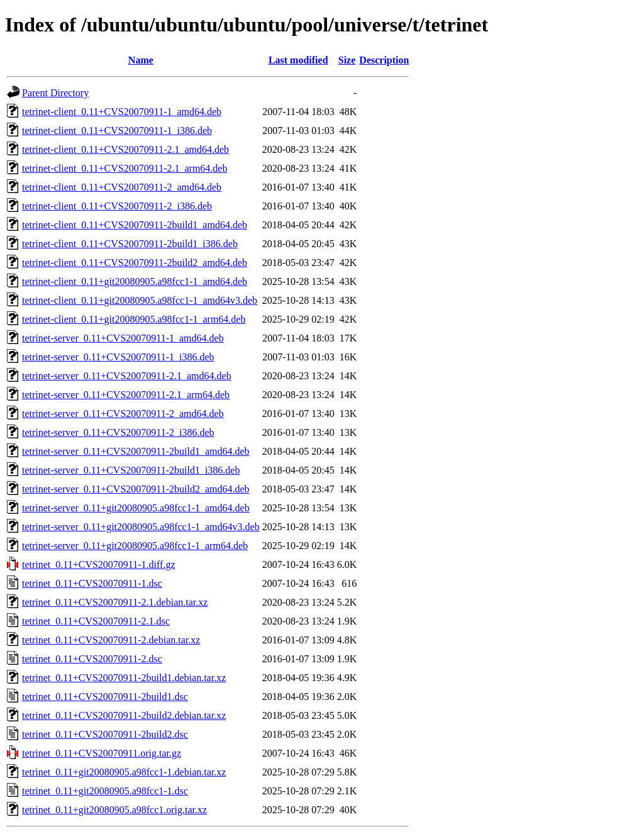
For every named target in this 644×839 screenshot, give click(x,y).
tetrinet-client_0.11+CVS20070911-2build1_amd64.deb (135, 225)
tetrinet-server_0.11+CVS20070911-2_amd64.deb (123, 414)
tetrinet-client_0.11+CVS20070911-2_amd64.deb (122, 187)
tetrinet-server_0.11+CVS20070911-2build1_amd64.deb (136, 451)
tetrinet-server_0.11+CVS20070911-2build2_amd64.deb (136, 489)
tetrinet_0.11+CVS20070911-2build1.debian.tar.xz (124, 678)
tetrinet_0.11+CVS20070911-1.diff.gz (99, 564)
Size (347, 60)
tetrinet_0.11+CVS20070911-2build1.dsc (105, 697)
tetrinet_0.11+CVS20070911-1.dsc (92, 583)
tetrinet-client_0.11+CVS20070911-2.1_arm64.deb (125, 168)
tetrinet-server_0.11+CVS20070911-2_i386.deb (118, 432)
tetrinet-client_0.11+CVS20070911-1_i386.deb (117, 131)
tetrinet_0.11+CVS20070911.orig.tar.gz (102, 753)
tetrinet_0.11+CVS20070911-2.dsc (92, 659)
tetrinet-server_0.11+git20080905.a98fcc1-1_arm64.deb (135, 546)
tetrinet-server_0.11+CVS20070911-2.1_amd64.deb (127, 376)
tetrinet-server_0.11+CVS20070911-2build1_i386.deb (131, 470)
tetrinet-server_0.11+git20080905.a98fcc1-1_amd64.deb (136, 508)
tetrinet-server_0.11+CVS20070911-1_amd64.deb (123, 338)
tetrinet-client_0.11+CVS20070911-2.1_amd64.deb (125, 149)
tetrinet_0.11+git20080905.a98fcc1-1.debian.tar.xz (124, 772)
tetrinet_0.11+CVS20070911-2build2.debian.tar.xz (124, 715)
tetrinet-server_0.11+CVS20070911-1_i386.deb (118, 357)
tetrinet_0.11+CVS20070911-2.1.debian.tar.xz (115, 602)
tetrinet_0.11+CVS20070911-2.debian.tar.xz (111, 640)
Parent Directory (55, 93)
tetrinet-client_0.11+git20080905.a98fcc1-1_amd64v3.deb (140, 300)
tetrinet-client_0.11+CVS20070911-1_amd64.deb (122, 112)
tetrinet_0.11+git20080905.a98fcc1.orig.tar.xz (114, 810)
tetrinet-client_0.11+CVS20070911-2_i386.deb (117, 206)
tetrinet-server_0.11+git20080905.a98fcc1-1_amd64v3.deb (141, 527)
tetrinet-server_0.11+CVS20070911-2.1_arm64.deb (126, 395)
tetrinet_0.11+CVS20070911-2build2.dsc (105, 734)
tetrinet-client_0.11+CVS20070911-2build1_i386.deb (130, 244)
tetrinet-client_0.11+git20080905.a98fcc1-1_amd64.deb (135, 281)
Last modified (298, 60)
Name (141, 60)
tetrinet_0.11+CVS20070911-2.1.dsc (96, 621)
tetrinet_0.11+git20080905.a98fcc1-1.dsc (105, 791)
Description (384, 60)
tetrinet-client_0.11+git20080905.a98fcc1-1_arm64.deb (134, 319)
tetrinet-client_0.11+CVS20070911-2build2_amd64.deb (135, 263)
